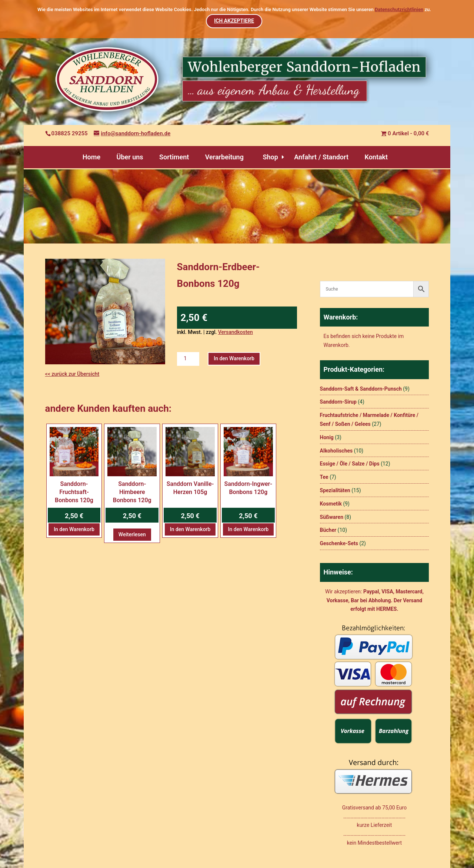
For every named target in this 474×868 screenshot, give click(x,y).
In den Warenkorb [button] (74, 529)
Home (91, 157)
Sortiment (174, 157)
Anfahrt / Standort (321, 157)
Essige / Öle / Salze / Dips (350, 464)
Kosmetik (331, 504)
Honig (327, 437)
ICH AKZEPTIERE (234, 21)
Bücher (328, 530)
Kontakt (376, 157)
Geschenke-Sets (339, 543)
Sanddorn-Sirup (338, 402)
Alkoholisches (336, 451)
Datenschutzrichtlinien (399, 9)
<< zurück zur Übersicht (72, 374)
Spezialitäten (335, 490)
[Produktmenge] (188, 359)
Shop (270, 157)
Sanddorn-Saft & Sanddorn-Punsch (361, 389)
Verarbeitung (224, 157)
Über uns (130, 157)
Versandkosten (236, 332)
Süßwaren (332, 517)
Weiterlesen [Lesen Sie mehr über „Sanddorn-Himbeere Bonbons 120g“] (132, 534)
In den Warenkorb (234, 358)
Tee (324, 477)
